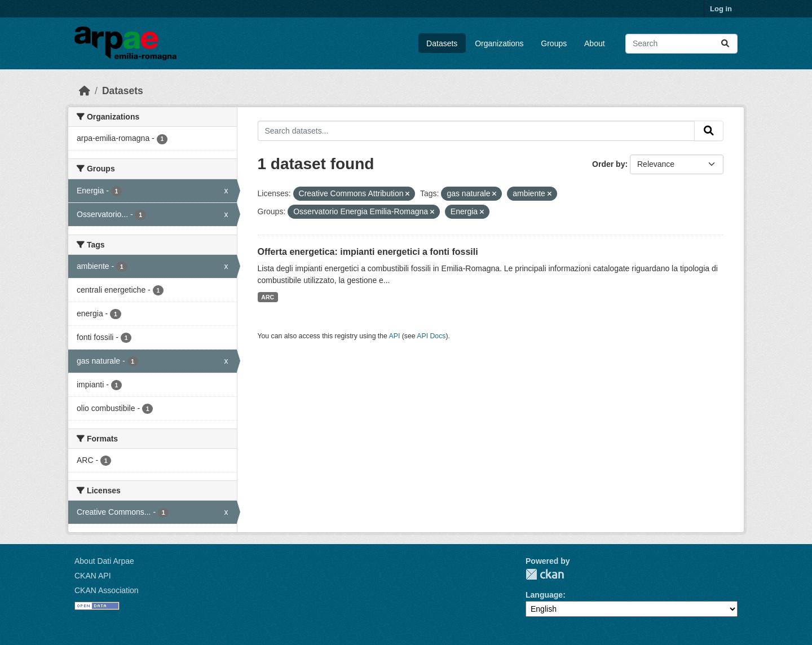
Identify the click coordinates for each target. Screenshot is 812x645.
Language (544, 595)
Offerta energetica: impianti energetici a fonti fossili (368, 252)
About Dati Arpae (104, 561)
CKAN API (93, 576)
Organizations (499, 43)
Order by (608, 164)
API (395, 336)
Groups (554, 43)
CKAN (545, 574)
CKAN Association (107, 590)
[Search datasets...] (681, 44)
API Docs (431, 336)
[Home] (85, 91)
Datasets (442, 43)
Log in (721, 9)
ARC (268, 297)
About (595, 43)
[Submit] (725, 44)
